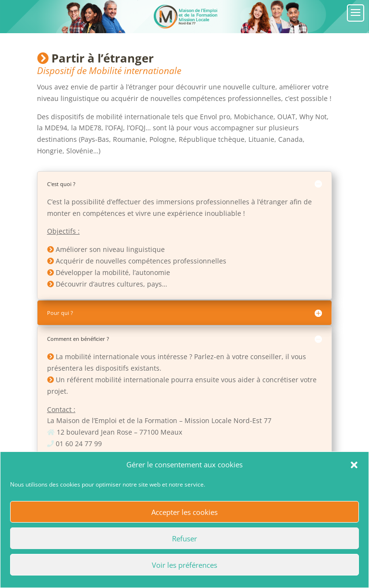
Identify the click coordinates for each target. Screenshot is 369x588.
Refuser (184, 538)
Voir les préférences (184, 565)
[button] (354, 465)
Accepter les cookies (184, 512)
